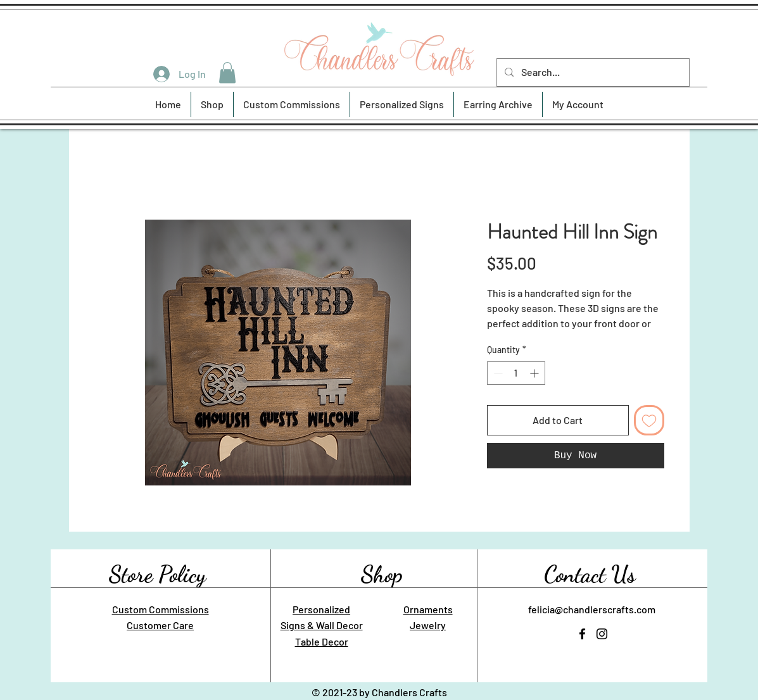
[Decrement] (497, 373)
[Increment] (535, 373)
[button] (227, 72)
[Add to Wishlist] (649, 420)
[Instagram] (602, 634)
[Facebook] (582, 634)
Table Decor (322, 641)
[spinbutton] (516, 373)
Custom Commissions (161, 609)
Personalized (321, 609)
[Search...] (592, 72)
